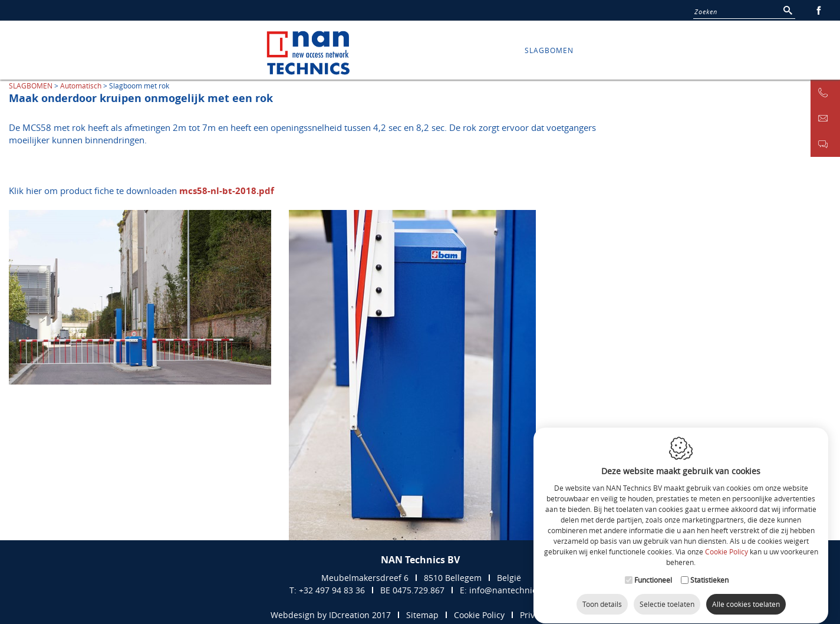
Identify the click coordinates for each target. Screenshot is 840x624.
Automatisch (81, 86)
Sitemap (422, 615)
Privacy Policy (546, 615)
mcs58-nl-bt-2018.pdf (227, 191)
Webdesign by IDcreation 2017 (331, 615)
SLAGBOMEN (549, 50)
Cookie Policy (727, 541)
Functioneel (653, 569)
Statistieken (709, 569)
